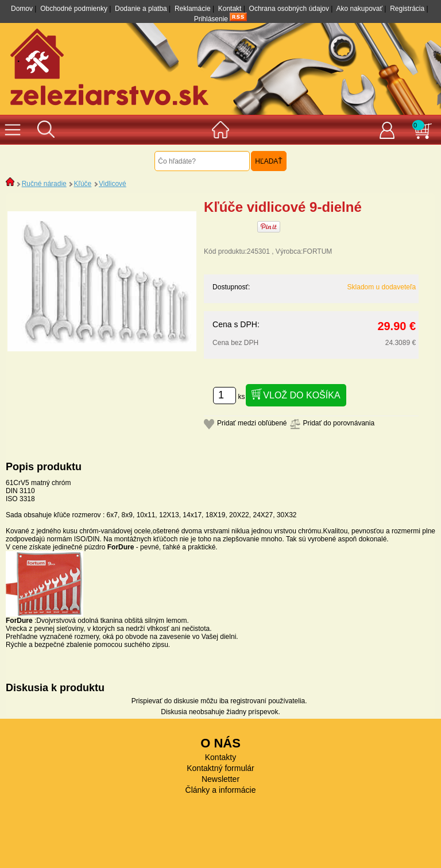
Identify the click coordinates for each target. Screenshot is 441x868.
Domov (22, 9)
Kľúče (82, 184)
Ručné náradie (44, 184)
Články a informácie (221, 790)
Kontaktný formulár (220, 768)
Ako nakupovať (359, 9)
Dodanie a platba (141, 9)
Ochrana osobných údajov (289, 9)
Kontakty (220, 757)
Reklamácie (193, 9)
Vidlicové (113, 184)
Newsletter (220, 779)
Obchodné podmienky (74, 9)
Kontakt (230, 9)
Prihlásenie (211, 19)
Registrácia (407, 9)
